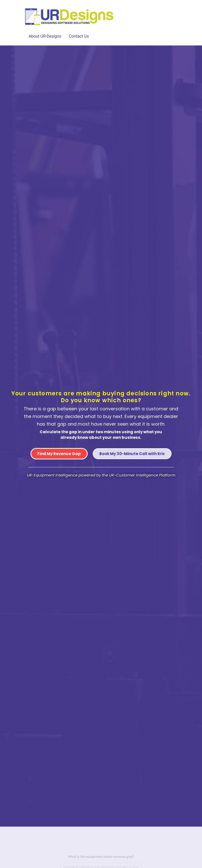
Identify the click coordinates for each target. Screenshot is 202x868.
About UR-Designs (45, 36)
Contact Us (79, 36)
